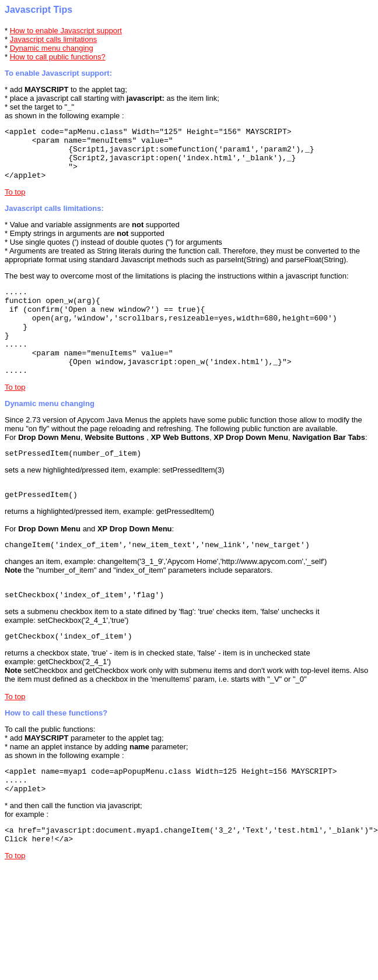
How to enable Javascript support (66, 31)
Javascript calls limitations (54, 39)
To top (15, 202)
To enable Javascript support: (58, 73)
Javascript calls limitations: (54, 219)
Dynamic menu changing (52, 48)
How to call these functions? (56, 750)
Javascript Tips (38, 10)
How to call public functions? (58, 57)
